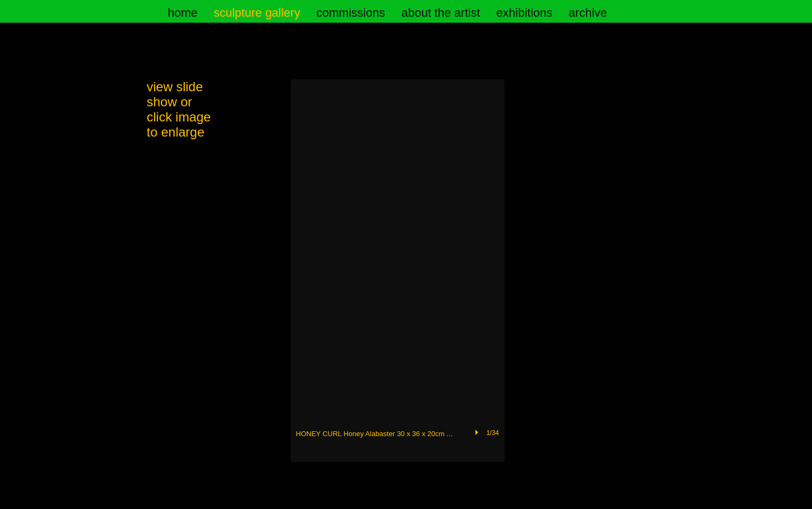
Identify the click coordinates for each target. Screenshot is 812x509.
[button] (398, 271)
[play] (478, 432)
